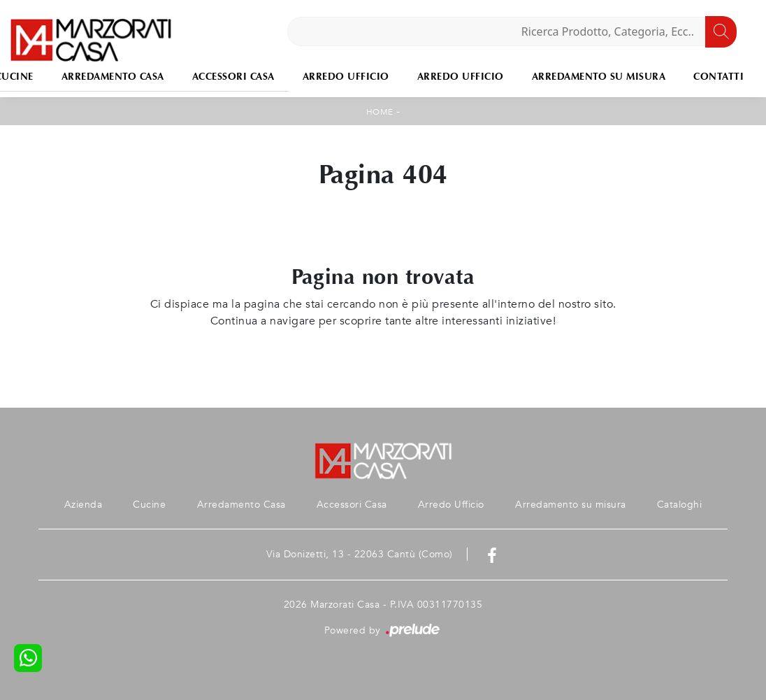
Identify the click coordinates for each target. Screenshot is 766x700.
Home (380, 112)
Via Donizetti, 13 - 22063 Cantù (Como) (360, 554)
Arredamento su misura (599, 77)
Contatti (718, 77)
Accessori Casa (233, 77)
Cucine (149, 505)
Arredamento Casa (113, 77)
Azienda (84, 505)
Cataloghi (680, 505)
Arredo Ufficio (346, 77)
